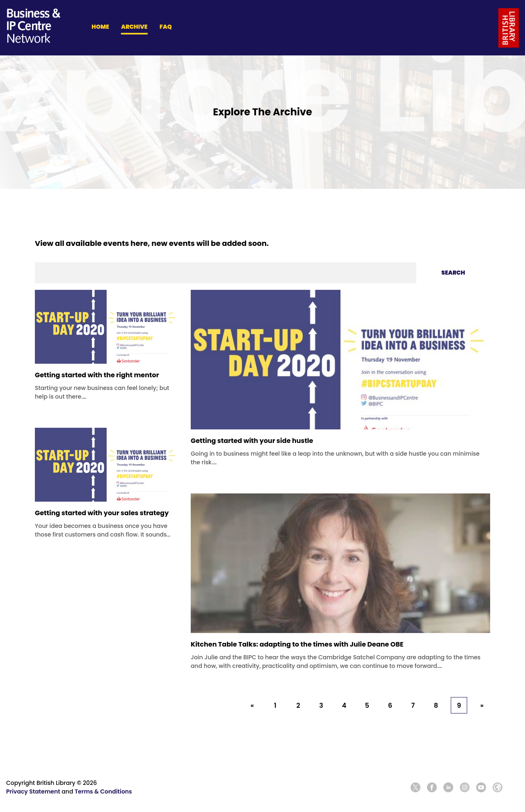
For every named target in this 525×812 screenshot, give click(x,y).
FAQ (166, 27)
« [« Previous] (252, 705)
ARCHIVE (134, 27)
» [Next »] (482, 705)
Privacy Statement (33, 791)
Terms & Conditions (103, 791)
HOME (100, 27)
